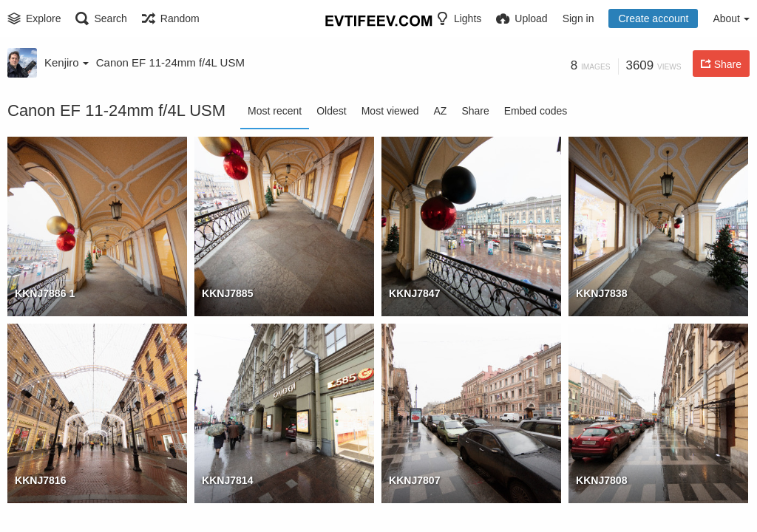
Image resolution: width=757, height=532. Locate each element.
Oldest (331, 111)
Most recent (275, 111)
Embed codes (536, 111)
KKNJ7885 (228, 293)
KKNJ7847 (415, 293)
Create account (653, 18)
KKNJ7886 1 (45, 293)
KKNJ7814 (228, 480)
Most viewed (390, 111)
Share (475, 111)
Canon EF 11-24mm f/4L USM (170, 62)
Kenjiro (67, 62)
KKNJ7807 (415, 480)
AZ (441, 111)
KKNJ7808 (602, 480)
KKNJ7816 (41, 480)
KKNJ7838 (602, 293)
